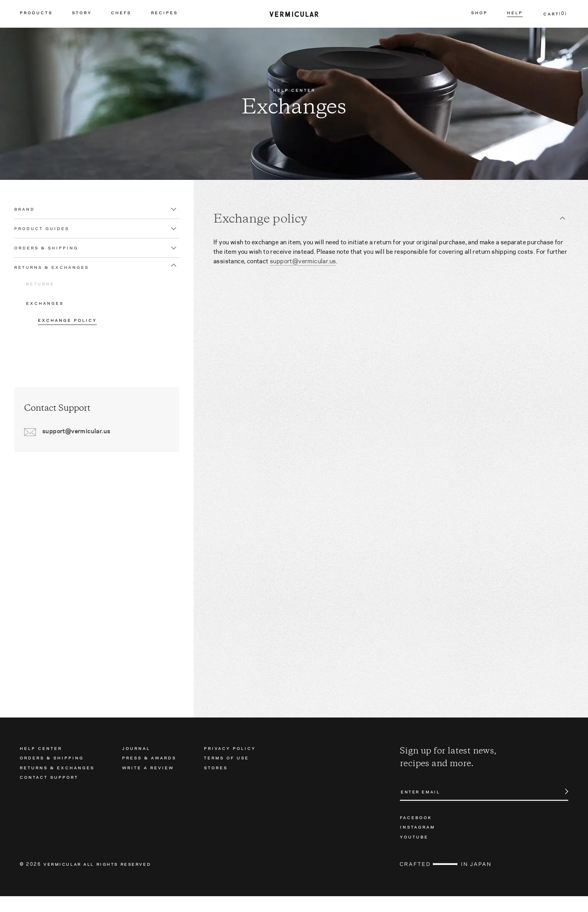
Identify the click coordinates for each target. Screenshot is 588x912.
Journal (136, 764)
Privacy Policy (230, 764)
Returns (46, 292)
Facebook (416, 833)
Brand (30, 217)
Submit (562, 807)
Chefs (121, 14)
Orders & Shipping (52, 256)
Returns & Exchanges (57, 275)
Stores (216, 783)
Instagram (417, 842)
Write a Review (148, 783)
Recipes (164, 14)
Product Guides (47, 236)
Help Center (41, 764)
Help (515, 14)
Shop (479, 14)
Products (36, 14)
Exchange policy (73, 328)
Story (82, 14)
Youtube (414, 852)
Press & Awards (149, 773)
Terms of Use (226, 773)
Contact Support (49, 793)
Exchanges (50, 311)
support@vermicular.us (303, 261)
